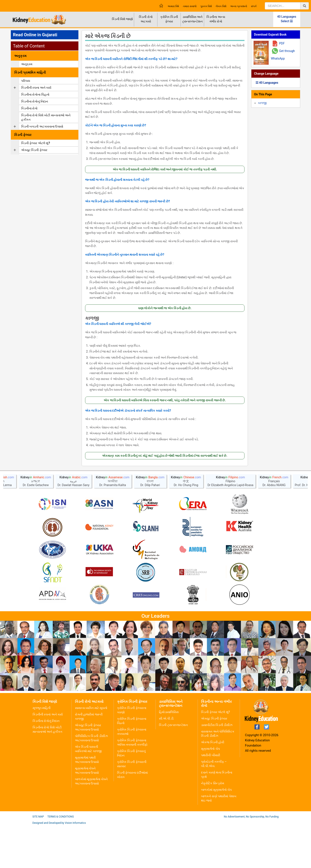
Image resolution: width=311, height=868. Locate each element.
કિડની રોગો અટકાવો (146, 19)
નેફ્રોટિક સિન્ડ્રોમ (213, 825)
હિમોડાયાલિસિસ (169, 754)
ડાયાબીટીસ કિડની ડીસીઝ (217, 767)
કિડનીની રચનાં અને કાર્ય (48, 756)
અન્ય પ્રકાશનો (239, 6)
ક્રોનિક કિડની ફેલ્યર (169, 19)
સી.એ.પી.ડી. (167, 760)
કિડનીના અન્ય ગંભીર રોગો (216, 19)
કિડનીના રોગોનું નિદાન (35, 101)
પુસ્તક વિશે (206, 6)
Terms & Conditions (60, 859)
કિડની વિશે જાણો (122, 19)
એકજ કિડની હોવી (213, 784)
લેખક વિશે (221, 6)
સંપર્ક (254, 6)
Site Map (38, 859)
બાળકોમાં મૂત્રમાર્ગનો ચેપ (216, 832)
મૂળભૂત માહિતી (42, 750)
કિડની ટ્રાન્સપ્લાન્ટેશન (173, 767)
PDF (282, 43)
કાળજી (92, 318)
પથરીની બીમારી (210, 797)
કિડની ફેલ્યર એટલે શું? (36, 143)
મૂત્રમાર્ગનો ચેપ (210, 791)
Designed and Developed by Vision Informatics (59, 865)
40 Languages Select (287, 19)
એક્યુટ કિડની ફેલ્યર (34, 150)
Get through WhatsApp (283, 55)
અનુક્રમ (27, 64)
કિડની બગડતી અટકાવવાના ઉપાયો (42, 126)
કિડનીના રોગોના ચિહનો (35, 95)
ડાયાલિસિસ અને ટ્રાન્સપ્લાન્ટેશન (192, 19)
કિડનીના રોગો (29, 108)
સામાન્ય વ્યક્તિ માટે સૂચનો (91, 750)
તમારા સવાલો (190, 6)
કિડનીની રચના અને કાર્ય (36, 88)
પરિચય (26, 81)
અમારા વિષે (173, 6)
